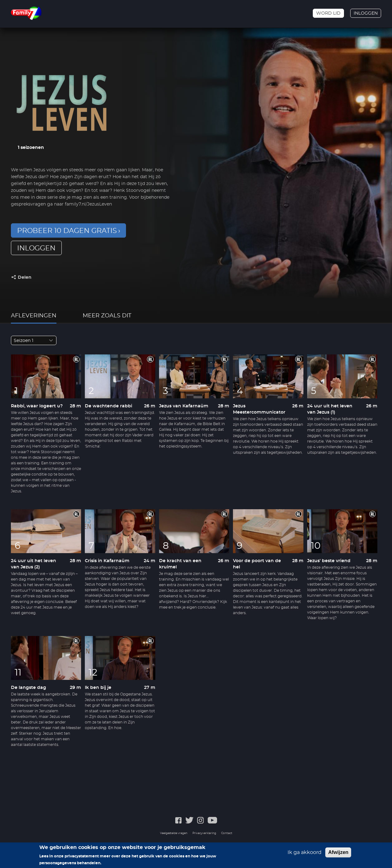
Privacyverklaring (204, 833)
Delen (25, 277)
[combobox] (34, 340)
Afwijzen (338, 852)
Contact (227, 833)
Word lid (328, 13)
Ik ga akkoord (305, 852)
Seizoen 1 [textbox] (24, 341)
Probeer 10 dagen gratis (67, 231)
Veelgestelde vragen (174, 833)
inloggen (36, 248)
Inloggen (366, 13)
